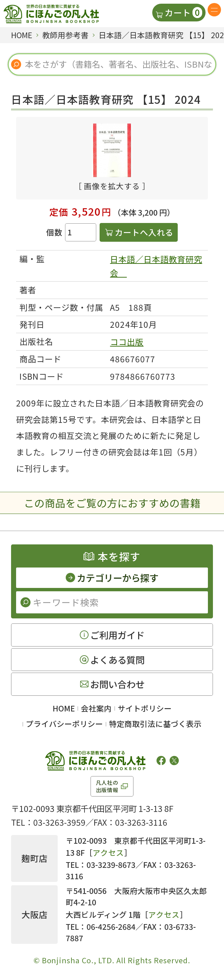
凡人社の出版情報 (107, 786)
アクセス (108, 853)
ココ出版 (127, 342)
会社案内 (96, 708)
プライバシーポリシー (64, 724)
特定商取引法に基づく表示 (155, 724)
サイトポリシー (145, 708)
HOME (64, 708)
